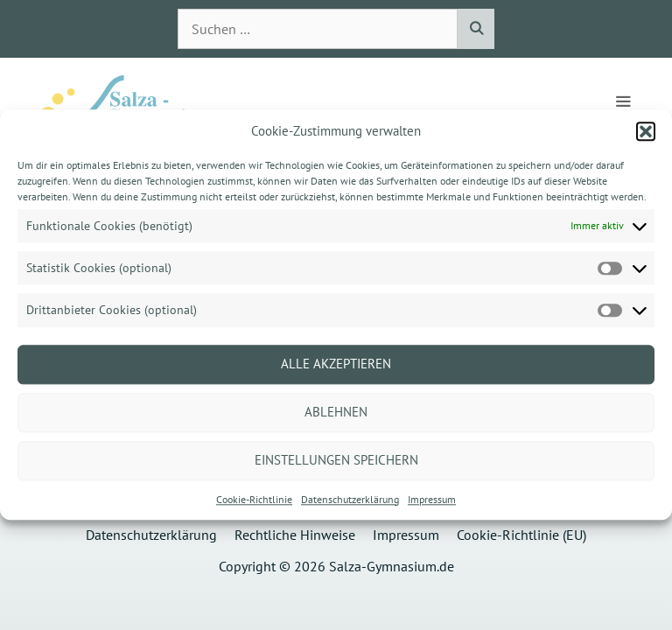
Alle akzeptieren (336, 364)
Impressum (432, 499)
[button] (646, 131)
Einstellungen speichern (336, 460)
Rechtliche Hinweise (295, 535)
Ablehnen (336, 412)
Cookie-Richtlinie (254, 499)
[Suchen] (476, 29)
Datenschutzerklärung (350, 499)
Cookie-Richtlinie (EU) (521, 535)
